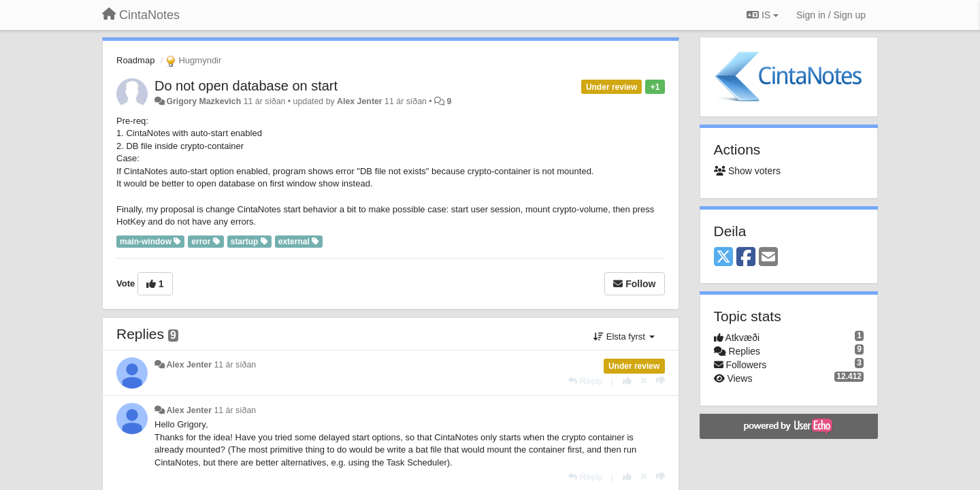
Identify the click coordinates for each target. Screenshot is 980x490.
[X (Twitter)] (723, 258)
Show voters (747, 171)
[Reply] (585, 381)
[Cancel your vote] (644, 381)
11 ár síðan (235, 365)
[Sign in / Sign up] (831, 15)
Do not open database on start (246, 86)
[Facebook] (746, 258)
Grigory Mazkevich (203, 101)
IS (763, 15)
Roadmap (135, 60)
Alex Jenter (360, 101)
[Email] (768, 258)
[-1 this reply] (660, 381)
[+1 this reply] (627, 381)
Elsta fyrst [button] (624, 337)
